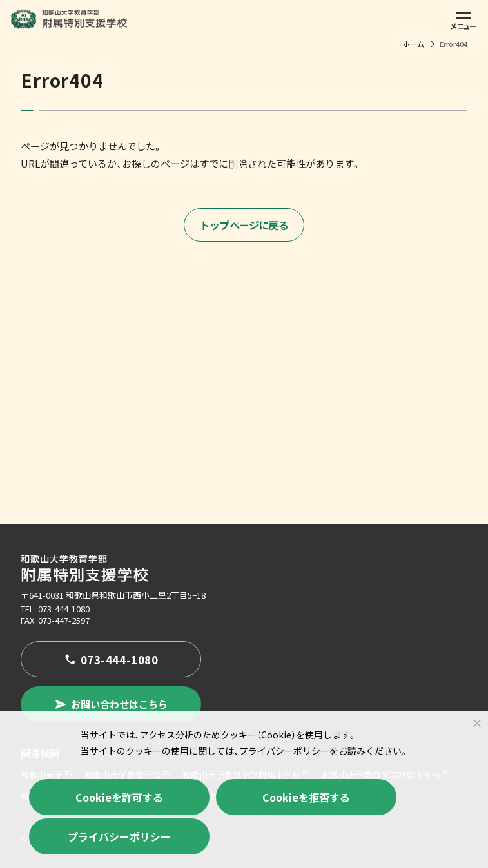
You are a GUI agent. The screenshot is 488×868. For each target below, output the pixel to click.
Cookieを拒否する (306, 797)
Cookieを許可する (119, 797)
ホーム (414, 44)
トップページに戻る (244, 225)
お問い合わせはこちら (111, 704)
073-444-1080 (64, 609)
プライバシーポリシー (119, 836)
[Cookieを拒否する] (476, 723)
